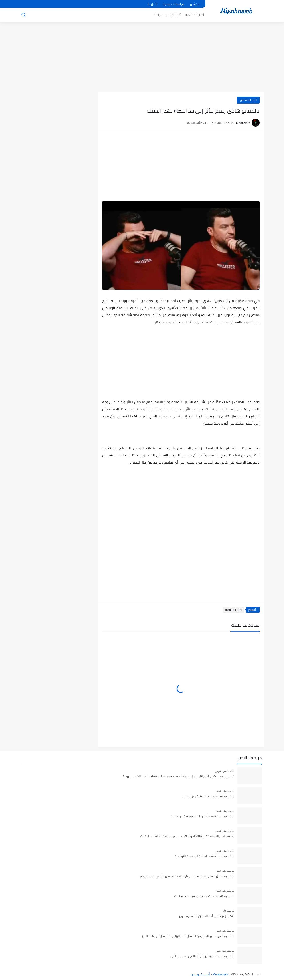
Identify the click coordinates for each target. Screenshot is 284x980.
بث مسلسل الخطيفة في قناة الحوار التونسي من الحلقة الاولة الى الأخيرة (187, 836)
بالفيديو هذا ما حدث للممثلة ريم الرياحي (208, 796)
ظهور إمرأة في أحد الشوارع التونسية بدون (207, 916)
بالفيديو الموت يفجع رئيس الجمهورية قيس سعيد (202, 816)
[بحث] (23, 15)
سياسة (158, 15)
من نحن (195, 4)
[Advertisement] (142, 58)
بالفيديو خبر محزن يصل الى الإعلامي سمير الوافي (202, 956)
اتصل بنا (152, 4)
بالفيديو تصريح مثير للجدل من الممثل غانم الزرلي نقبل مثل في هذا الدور (188, 936)
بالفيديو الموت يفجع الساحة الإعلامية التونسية (204, 856)
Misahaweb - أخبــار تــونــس (209, 974)
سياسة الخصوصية (174, 4)
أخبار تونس (174, 15)
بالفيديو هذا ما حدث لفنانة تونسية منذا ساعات (204, 896)
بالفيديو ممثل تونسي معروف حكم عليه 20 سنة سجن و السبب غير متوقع (187, 876)
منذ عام (227, 911)
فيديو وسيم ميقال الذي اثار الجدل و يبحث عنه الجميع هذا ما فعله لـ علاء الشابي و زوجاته (177, 776)
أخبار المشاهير (194, 15)
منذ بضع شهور (223, 771)
